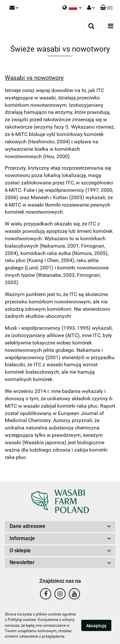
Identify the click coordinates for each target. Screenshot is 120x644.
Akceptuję (96, 626)
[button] (106, 8)
